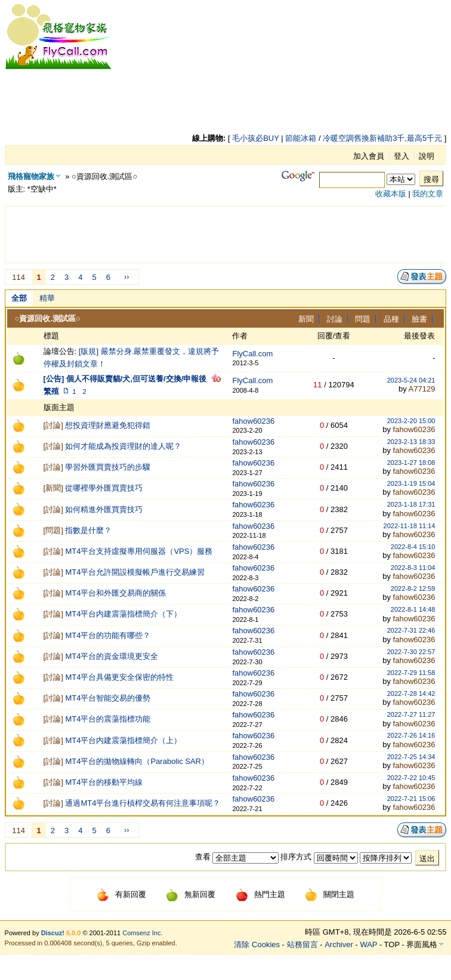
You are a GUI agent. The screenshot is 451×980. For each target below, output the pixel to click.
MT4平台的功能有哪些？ (108, 635)
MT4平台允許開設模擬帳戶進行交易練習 (135, 572)
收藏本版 (391, 194)
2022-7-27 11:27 (411, 714)
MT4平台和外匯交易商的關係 (115, 593)
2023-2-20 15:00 (411, 421)
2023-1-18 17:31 (411, 504)
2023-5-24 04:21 (411, 380)
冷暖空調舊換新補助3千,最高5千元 (382, 138)
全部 (19, 298)
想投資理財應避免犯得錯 (108, 425)
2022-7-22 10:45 (411, 778)
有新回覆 (121, 894)
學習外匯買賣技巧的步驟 (108, 467)
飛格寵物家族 (31, 176)
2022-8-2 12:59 (413, 588)
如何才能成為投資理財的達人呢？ (123, 446)
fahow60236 (253, 421)
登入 (401, 156)
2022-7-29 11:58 (411, 673)
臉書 (419, 319)
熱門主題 (260, 894)
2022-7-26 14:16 (411, 735)
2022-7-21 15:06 (411, 799)
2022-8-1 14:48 (413, 609)
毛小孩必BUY (256, 138)
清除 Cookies (257, 944)
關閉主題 (330, 894)
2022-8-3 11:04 (413, 568)
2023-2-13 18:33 (411, 442)
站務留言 (302, 944)
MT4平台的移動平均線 (104, 782)
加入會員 (369, 156)
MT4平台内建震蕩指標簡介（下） (123, 614)
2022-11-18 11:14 (410, 526)
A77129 (422, 389)
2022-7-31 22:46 (411, 630)
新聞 (306, 319)
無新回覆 (191, 894)
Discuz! (53, 933)
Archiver (339, 944)
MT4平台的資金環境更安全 (112, 656)
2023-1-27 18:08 (411, 463)
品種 (391, 319)
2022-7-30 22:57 (411, 652)
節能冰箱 (301, 138)
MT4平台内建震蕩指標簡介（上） (123, 740)
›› (127, 277)
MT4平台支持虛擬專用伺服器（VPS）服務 (139, 551)
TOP (392, 944)
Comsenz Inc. (142, 933)
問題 (363, 319)
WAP (368, 944)
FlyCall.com (252, 354)
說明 (427, 156)
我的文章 (428, 194)
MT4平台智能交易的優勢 (108, 698)
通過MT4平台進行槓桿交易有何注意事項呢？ (143, 803)
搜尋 (431, 179)
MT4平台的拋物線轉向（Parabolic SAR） (137, 761)
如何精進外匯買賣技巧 (104, 509)
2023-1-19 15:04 (411, 483)
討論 (335, 319)
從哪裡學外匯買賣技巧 (104, 488)
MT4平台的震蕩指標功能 (108, 719)
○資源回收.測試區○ (48, 318)
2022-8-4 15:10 (413, 547)
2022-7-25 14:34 (411, 757)
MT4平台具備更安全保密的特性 (119, 677)
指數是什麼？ (88, 530)
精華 (47, 298)
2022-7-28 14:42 (411, 694)
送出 (427, 859)
